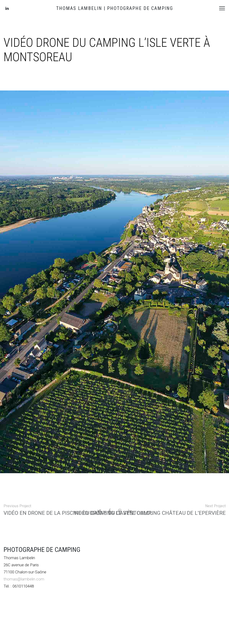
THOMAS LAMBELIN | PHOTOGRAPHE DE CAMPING (115, 8)
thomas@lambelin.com (24, 579)
